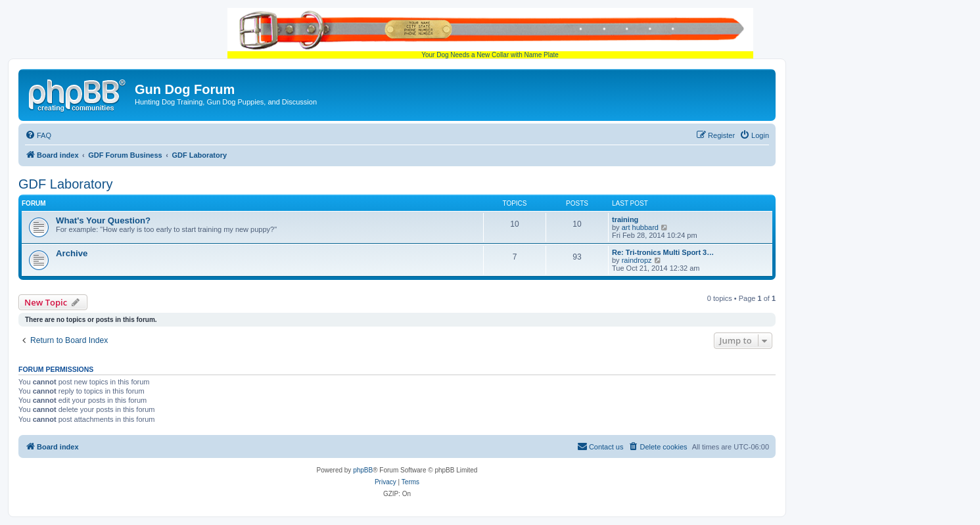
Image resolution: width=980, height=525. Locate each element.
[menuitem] (38, 135)
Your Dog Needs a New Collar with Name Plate (490, 33)
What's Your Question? (103, 220)
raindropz (637, 260)
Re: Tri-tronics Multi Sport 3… (663, 252)
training (625, 219)
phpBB (363, 470)
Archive (72, 253)
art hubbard (640, 227)
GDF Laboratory (65, 184)
